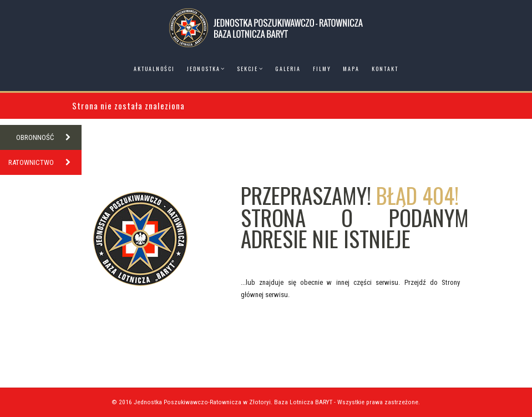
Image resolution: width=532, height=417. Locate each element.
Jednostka (204, 69)
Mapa (351, 69)
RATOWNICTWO (45, 162)
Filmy (322, 69)
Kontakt (385, 69)
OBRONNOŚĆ (49, 137)
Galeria (288, 69)
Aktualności (154, 69)
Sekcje (247, 69)
